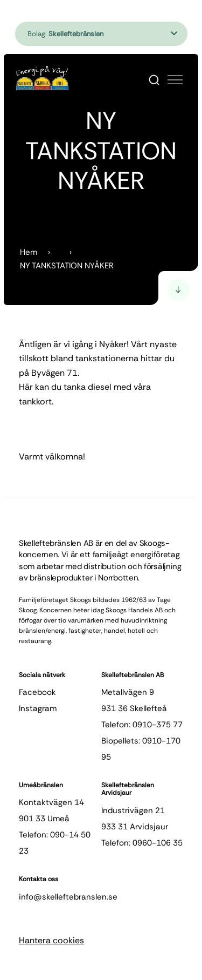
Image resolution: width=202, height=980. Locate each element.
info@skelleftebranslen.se (68, 897)
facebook (37, 692)
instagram (38, 708)
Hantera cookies (51, 940)
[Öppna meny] (175, 80)
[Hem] (42, 78)
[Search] (154, 80)
